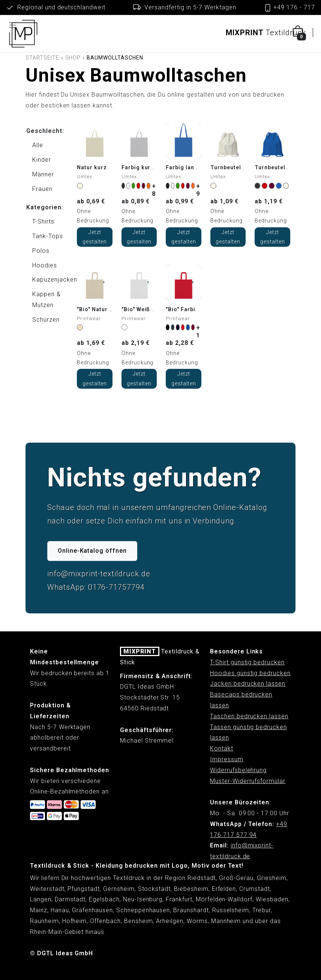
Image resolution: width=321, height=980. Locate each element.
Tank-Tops (48, 236)
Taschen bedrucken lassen (249, 716)
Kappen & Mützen (46, 300)
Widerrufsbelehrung (238, 770)
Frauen (42, 189)
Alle (38, 145)
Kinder (42, 160)
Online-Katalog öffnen (92, 551)
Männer (43, 174)
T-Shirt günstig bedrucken (247, 662)
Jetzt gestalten (95, 237)
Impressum (227, 759)
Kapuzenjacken (48, 280)
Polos (41, 251)
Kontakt (222, 748)
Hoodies (45, 265)
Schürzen (46, 320)
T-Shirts (43, 222)
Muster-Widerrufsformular (248, 781)
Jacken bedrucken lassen (248, 684)
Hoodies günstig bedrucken (250, 673)
